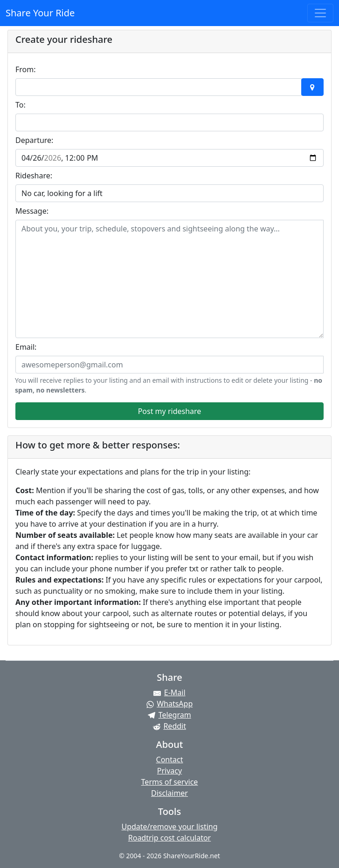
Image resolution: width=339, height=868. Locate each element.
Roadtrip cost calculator (169, 838)
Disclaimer (169, 793)
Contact (170, 759)
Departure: (34, 140)
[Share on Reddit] (169, 726)
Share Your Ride (40, 13)
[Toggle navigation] (320, 13)
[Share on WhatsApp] (169, 704)
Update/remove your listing (169, 827)
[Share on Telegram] (169, 715)
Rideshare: (34, 176)
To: (21, 105)
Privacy (169, 771)
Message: (32, 211)
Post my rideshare (170, 411)
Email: (26, 347)
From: (26, 69)
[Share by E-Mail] (169, 692)
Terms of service (170, 782)
